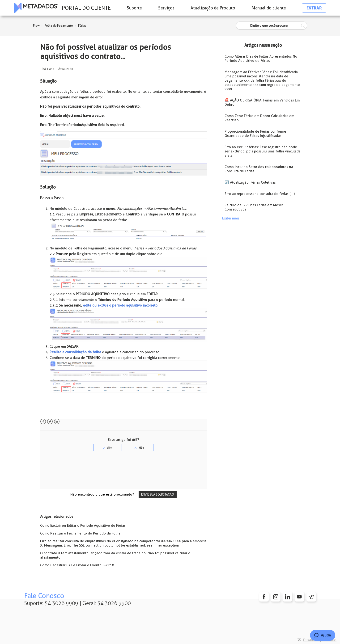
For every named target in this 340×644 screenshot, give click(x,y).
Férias (82, 26)
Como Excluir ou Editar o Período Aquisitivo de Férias (83, 526)
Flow (36, 26)
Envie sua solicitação (158, 495)
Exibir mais (231, 218)
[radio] (108, 448)
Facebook (43, 422)
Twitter (50, 422)
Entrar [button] (314, 8)
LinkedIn (57, 422)
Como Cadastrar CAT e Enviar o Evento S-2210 (77, 565)
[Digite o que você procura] (272, 26)
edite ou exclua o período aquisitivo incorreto (120, 305)
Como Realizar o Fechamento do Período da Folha (80, 533)
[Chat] (323, 635)
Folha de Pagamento (59, 26)
